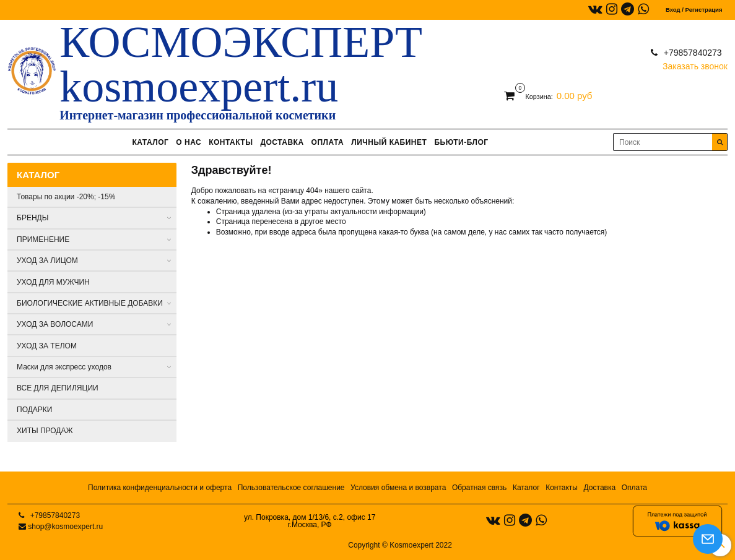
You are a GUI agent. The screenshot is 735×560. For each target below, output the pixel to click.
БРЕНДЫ (33, 218)
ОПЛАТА (328, 142)
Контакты (562, 488)
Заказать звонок (695, 63)
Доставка (600, 488)
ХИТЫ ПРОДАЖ (45, 431)
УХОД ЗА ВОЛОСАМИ (55, 324)
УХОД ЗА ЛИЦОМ (47, 261)
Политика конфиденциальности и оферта (160, 488)
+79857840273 (692, 53)
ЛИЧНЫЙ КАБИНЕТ (389, 142)
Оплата (634, 488)
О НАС (189, 142)
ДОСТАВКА (282, 142)
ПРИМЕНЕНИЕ (43, 239)
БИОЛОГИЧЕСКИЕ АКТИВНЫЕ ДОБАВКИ (90, 303)
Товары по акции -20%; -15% (66, 197)
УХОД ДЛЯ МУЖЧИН (53, 282)
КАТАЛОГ (150, 142)
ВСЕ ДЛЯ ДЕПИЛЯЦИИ (58, 388)
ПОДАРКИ (34, 410)
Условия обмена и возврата (398, 488)
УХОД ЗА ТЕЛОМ (47, 346)
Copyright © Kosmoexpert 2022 (400, 545)
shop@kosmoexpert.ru (65, 527)
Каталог (526, 488)
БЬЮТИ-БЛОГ (461, 142)
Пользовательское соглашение (291, 488)
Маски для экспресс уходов (64, 367)
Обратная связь (479, 488)
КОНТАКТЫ (231, 142)
